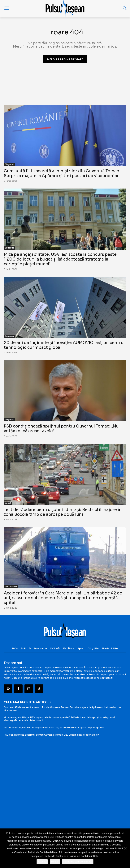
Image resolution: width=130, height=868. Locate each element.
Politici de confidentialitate (78, 862)
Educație (10, 248)
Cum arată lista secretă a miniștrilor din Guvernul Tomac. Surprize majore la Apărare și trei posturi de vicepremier (62, 173)
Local (8, 503)
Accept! (42, 862)
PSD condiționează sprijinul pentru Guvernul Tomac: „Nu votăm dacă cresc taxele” (61, 429)
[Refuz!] (125, 848)
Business (10, 336)
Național (10, 164)
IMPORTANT (11, 587)
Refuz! (55, 862)
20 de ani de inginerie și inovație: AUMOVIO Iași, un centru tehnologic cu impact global (64, 345)
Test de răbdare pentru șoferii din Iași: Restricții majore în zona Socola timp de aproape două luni (63, 512)
